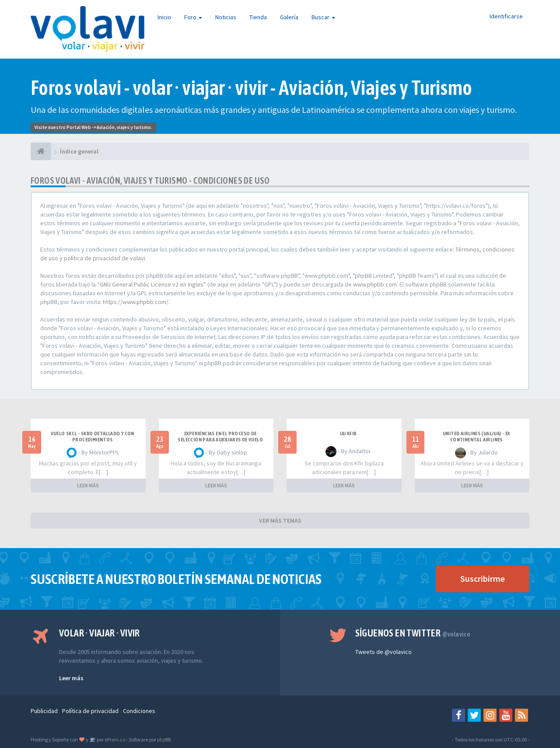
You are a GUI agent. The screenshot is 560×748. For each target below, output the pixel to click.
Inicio (164, 17)
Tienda (258, 17)
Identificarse (506, 16)
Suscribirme (483, 578)
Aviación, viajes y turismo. (124, 127)
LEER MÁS (88, 485)
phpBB (164, 739)
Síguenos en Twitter (413, 633)
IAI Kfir (348, 433)
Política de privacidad (90, 711)
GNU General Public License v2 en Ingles (152, 284)
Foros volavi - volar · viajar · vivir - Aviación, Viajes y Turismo (251, 88)
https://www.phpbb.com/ (136, 302)
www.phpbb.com (375, 284)
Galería (289, 17)
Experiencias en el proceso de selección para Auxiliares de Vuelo (220, 437)
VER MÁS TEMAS (280, 521)
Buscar (323, 17)
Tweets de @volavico (383, 652)
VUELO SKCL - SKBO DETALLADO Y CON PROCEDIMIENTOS (93, 437)
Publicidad (44, 711)
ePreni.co (114, 739)
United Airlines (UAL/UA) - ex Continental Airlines (476, 437)
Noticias (226, 17)
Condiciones (139, 711)
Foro (193, 17)
